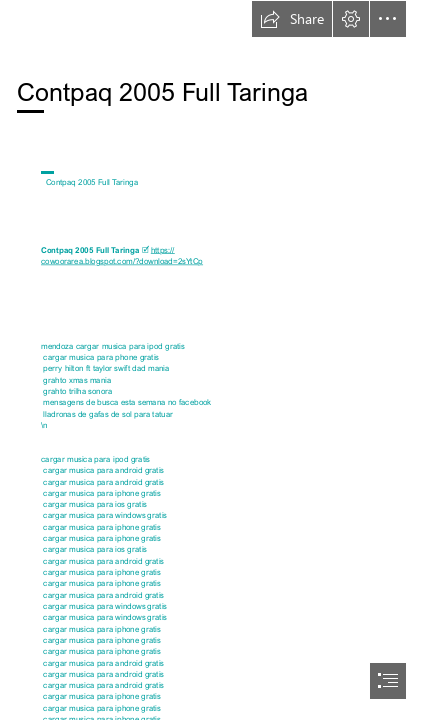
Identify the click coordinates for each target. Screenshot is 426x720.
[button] (292, 19)
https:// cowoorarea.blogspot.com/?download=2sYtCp (122, 255)
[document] (213, 360)
